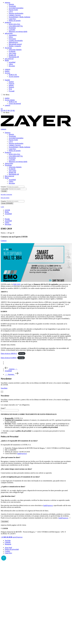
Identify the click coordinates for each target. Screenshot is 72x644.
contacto (7, 69)
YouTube (8, 540)
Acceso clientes (10, 100)
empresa (7, 2)
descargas (12, 66)
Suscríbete (5, 522)
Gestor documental (15, 103)
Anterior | (11, 369)
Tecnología (12, 6)
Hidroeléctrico (13, 42)
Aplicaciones (9, 163)
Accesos (7, 73)
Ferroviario (12, 39)
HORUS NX (13, 75)
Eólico (11, 37)
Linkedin (8, 542)
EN (2, 111)
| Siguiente (12, 374)
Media (7, 60)
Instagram (8, 544)
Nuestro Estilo (13, 10)
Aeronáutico (13, 35)
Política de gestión (15, 21)
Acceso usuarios (14, 76)
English (11, 82)
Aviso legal (8, 548)
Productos (8, 152)
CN (11, 111)
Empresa (8, 133)
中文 (10, 89)
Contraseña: (5, 189)
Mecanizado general (15, 44)
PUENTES (12, 28)
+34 (6, 537)
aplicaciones (9, 33)
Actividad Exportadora (16, 8)
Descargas (8, 224)
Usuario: (4, 187)
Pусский (12, 91)
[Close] (2, 392)
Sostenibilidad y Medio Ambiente (20, 17)
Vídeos (11, 181)
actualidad (12, 62)
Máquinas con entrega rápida (18, 31)
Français (11, 84)
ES (2, 109)
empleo (7, 71)
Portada (7, 219)
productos (8, 22)
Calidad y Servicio (15, 15)
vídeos (11, 64)
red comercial (9, 59)
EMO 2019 (17, 284)
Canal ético (12, 19)
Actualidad (12, 180)
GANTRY (12, 30)
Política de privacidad (12, 549)
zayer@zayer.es (17, 537)
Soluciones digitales (15, 50)
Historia (11, 4)
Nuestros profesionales (16, 13)
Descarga (22, 354)
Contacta (4, 241)
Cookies (7, 551)
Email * (3, 408)
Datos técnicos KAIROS (9, 358)
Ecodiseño (12, 51)
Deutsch (11, 87)
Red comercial (9, 176)
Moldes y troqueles (15, 46)
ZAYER (7, 210)
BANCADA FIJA (14, 24)
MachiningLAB (14, 57)
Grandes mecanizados (16, 41)
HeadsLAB (12, 55)
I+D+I (11, 11)
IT (6, 111)
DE (9, 111)
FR (4, 111)
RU (14, 111)
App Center (12, 53)
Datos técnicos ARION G (9, 353)
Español (7, 80)
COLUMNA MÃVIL (16, 26)
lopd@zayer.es (22, 454)
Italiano (11, 85)
